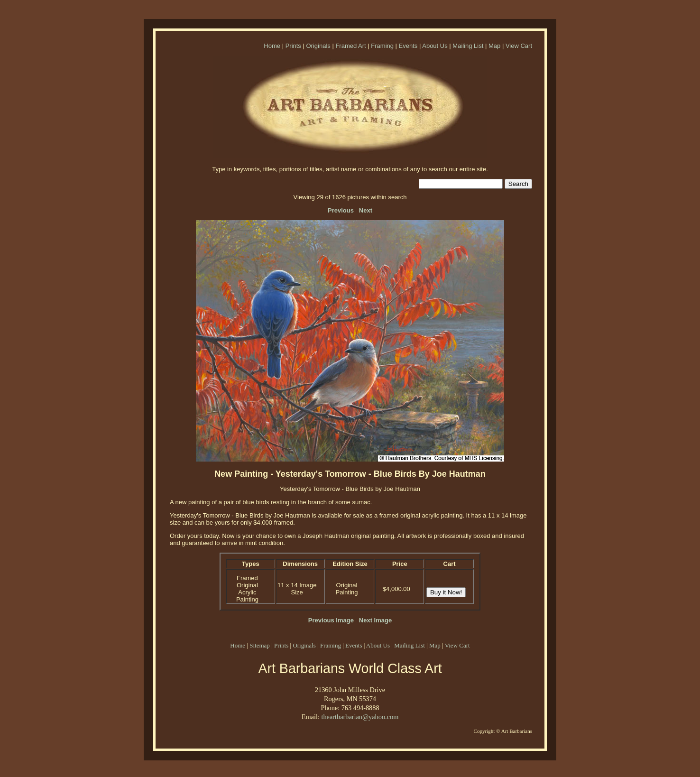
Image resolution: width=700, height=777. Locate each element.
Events (408, 46)
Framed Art (350, 46)
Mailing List (468, 46)
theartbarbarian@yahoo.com (360, 717)
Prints (293, 46)
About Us (435, 46)
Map (494, 46)
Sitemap (260, 645)
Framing (382, 46)
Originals (318, 46)
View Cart (519, 46)
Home (272, 46)
